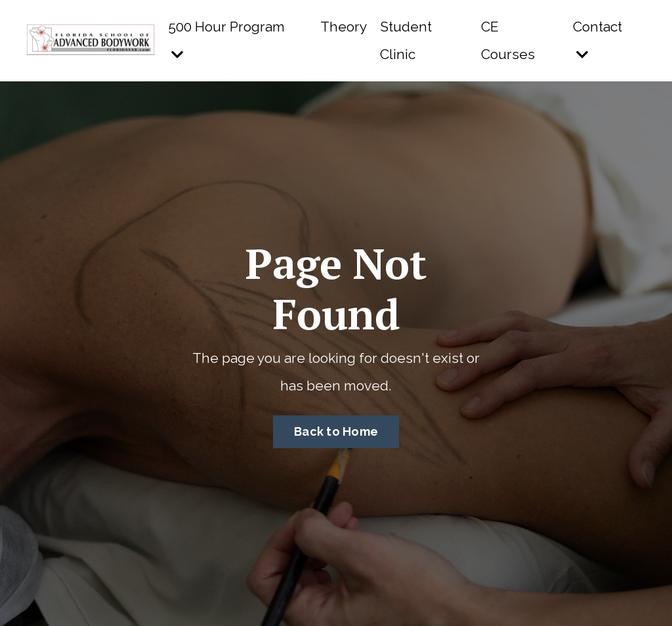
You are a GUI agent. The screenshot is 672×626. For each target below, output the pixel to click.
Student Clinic (406, 40)
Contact (598, 40)
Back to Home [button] (336, 431)
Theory (344, 27)
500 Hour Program (226, 40)
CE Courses (508, 40)
